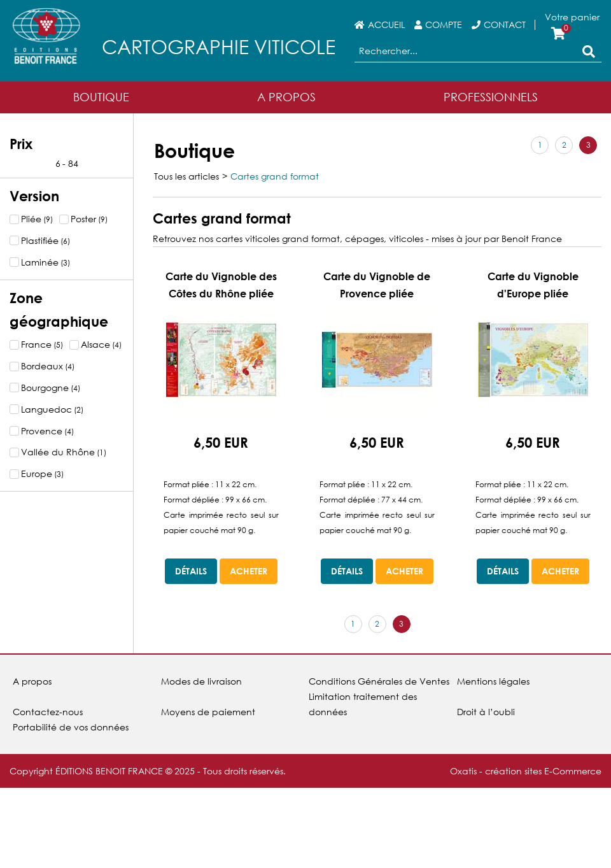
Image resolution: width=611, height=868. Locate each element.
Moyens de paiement (208, 712)
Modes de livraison (201, 681)
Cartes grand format (275, 176)
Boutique (101, 97)
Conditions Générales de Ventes (379, 681)
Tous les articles (186, 176)
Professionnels (491, 97)
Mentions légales (493, 681)
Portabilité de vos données (71, 727)
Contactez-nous (48, 712)
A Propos (286, 97)
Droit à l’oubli (486, 712)
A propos (32, 681)
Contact (505, 25)
